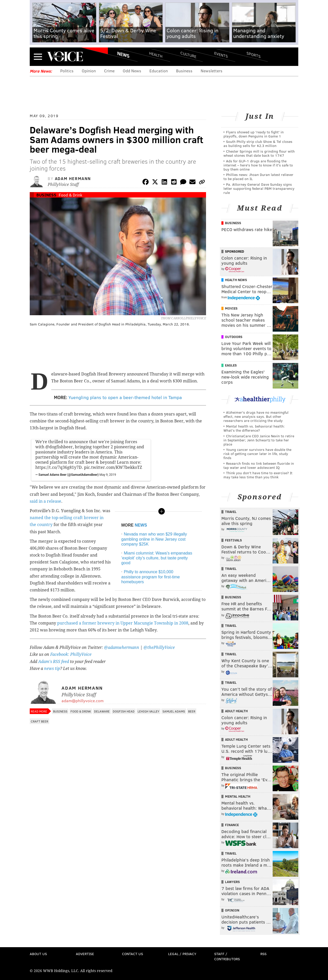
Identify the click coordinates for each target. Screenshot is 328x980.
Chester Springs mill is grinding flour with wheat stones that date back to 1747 (259, 153)
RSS (263, 954)
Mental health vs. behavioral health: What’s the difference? (254, 428)
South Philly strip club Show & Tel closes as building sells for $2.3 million (258, 143)
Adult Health (236, 711)
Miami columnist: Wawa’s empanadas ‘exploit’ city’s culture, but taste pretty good (157, 558)
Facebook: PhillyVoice (71, 654)
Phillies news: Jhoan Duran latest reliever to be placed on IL (258, 177)
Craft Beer (39, 721)
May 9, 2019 (108, 475)
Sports (254, 55)
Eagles (231, 365)
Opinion (89, 71)
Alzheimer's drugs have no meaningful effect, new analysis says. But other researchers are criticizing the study (256, 416)
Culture (188, 55)
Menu (38, 57)
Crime (109, 71)
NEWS (141, 525)
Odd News (132, 71)
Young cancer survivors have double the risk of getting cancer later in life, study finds (257, 454)
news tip (52, 669)
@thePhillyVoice (159, 647)
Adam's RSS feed (54, 662)
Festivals (233, 540)
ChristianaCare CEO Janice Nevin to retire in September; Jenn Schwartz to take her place (259, 440)
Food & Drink (70, 195)
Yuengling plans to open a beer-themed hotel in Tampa (125, 397)
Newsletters (212, 71)
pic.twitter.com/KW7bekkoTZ (113, 467)
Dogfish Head (124, 711)
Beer (192, 711)
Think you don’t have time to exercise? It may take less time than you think (258, 475)
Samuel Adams (174, 711)
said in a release (45, 501)
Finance (232, 825)
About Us (38, 954)
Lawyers (232, 882)
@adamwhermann (122, 647)
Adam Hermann (73, 178)
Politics (67, 71)
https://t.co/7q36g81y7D (59, 467)
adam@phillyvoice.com (83, 701)
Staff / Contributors (227, 956)
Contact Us (132, 954)
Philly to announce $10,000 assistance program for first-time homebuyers (151, 577)
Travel (231, 512)
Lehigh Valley (148, 711)
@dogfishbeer (59, 447)
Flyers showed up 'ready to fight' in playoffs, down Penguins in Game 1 (254, 134)
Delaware (102, 711)
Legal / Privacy (182, 954)
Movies (231, 308)
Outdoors (234, 337)
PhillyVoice (65, 56)
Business (184, 71)
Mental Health (238, 796)
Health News (236, 280)
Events (221, 55)
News (123, 55)
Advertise (85, 954)
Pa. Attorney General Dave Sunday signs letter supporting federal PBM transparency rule (259, 188)
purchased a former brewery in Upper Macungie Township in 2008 (123, 623)
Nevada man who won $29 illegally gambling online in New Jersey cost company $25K (154, 539)
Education (159, 71)
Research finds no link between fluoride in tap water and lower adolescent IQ (259, 465)
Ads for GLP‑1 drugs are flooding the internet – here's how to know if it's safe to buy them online (258, 165)
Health (156, 55)
